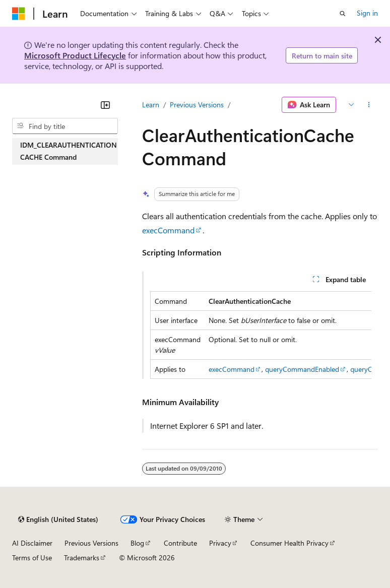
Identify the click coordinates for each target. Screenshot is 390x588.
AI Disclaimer (32, 543)
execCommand (168, 230)
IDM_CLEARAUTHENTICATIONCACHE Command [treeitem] (69, 151)
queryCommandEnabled (302, 369)
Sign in (367, 13)
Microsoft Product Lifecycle (75, 55)
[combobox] (65, 126)
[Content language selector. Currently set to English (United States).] (58, 519)
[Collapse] (105, 105)
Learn (151, 105)
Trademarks (82, 558)
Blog (137, 543)
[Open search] (343, 14)
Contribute (180, 543)
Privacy (220, 543)
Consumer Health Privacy (289, 543)
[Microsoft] (19, 14)
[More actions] (369, 105)
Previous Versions (197, 105)
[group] (261, 335)
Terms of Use (32, 558)
